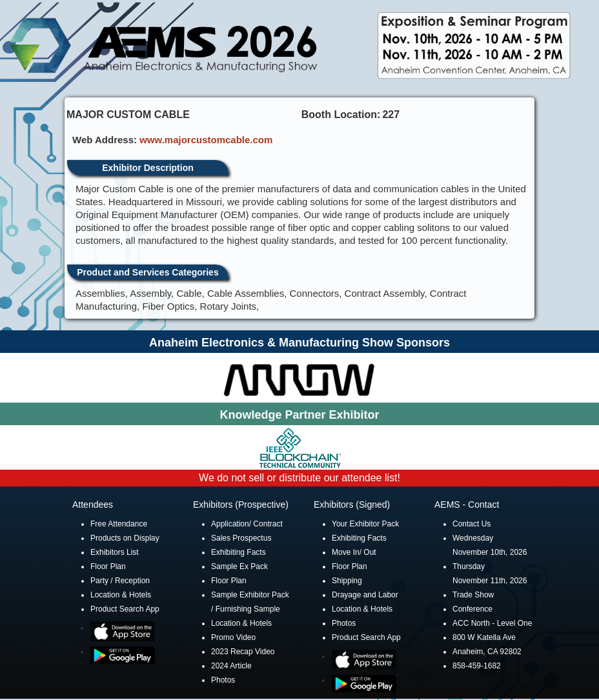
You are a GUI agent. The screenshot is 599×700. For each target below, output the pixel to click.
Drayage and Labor (365, 595)
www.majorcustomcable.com (206, 140)
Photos (223, 680)
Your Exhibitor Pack (365, 524)
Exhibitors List (115, 552)
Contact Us (472, 524)
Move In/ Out (354, 552)
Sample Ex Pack (239, 566)
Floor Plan (108, 566)
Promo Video (233, 637)
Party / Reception (120, 581)
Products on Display (125, 538)
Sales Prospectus (241, 538)
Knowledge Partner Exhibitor (299, 415)
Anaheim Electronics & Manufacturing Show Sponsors (299, 343)
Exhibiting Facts (239, 552)
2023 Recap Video (243, 652)
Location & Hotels (121, 595)
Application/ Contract (247, 524)
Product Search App (125, 609)
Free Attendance (119, 524)
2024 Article (231, 666)
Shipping (347, 581)
